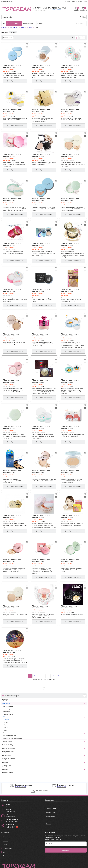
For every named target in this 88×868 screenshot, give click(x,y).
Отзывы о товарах (8, 837)
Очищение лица (8, 745)
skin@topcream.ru (10, 816)
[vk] (7, 827)
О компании (50, 805)
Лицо (6, 720)
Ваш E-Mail (50, 844)
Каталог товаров (14, 23)
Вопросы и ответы (8, 856)
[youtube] (10, 827)
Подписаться (65, 850)
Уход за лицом (8, 714)
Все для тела (7, 755)
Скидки (5, 845)
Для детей (6, 769)
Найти (82, 17)
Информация (29, 23)
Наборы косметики (10, 735)
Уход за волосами (8, 759)
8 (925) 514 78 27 (42, 8)
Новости (49, 820)
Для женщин (7, 703)
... (48, 676)
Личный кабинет (51, 816)
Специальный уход (9, 748)
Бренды (42, 23)
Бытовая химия (8, 773)
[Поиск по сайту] (37, 17)
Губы (6, 725)
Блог (4, 852)
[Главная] (4, 23)
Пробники (7, 712)
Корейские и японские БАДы (13, 738)
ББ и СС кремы (8, 706)
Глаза (6, 722)
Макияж (6, 717)
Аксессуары (7, 709)
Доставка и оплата (51, 809)
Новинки (5, 841)
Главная (4, 28)
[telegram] (14, 827)
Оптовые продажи (51, 812)
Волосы (6, 733)
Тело (5, 730)
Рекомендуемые (8, 848)
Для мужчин (7, 766)
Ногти (6, 728)
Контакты (81, 23)
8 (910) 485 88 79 (59, 8)
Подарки (5, 762)
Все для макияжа (8, 752)
